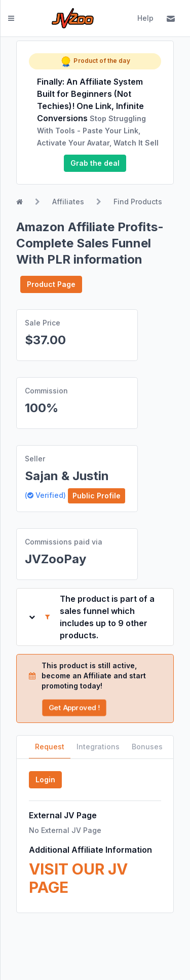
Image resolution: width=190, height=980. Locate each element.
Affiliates (68, 202)
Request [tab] (50, 747)
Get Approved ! (74, 707)
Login (45, 779)
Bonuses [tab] (147, 747)
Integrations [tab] (98, 747)
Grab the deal (95, 163)
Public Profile (97, 496)
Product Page (51, 284)
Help (145, 18)
